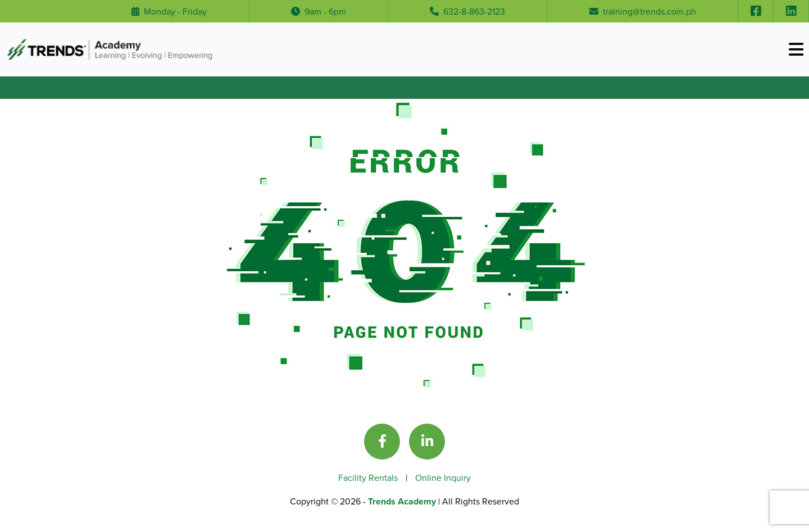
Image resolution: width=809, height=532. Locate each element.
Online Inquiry (443, 478)
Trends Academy (403, 501)
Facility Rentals (369, 478)
